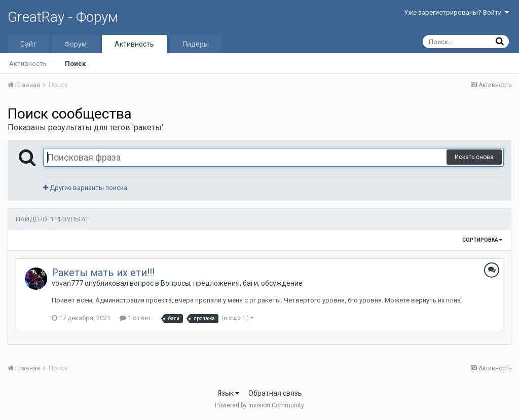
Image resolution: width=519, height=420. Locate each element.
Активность (134, 44)
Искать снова (474, 157)
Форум (76, 44)
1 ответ (136, 318)
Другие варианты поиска (85, 188)
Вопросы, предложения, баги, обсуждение (232, 283)
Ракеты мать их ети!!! (103, 273)
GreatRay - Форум (63, 17)
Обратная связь (275, 393)
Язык (228, 393)
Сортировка (482, 240)
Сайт (28, 44)
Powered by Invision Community (259, 405)
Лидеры (195, 44)
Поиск (75, 64)
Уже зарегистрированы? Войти (456, 12)
